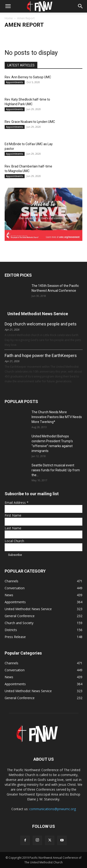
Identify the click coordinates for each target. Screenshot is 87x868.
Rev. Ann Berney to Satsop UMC (28, 77)
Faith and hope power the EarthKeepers (41, 355)
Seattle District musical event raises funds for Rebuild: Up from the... (56, 470)
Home (9, 18)
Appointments (15, 82)
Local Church (14, 541)
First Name (13, 515)
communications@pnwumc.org (53, 809)
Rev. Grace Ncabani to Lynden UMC (30, 122)
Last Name (13, 528)
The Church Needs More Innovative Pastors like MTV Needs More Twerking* (57, 417)
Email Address (17, 503)
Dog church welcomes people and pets (41, 324)
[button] (8, 6)
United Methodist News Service (38, 314)
